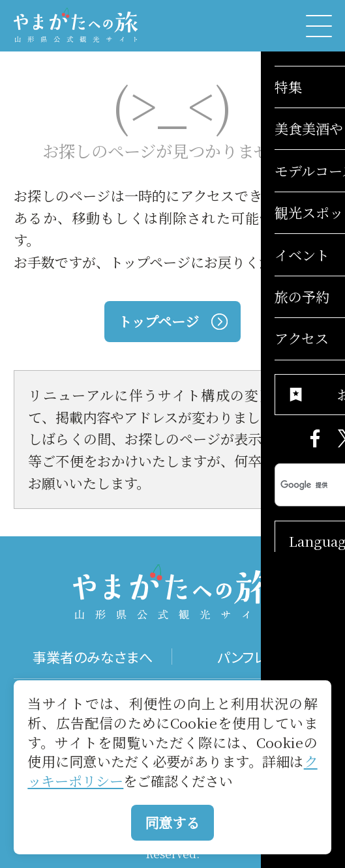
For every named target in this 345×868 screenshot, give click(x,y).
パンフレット (252, 657)
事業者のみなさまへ (93, 657)
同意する (172, 822)
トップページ (172, 321)
